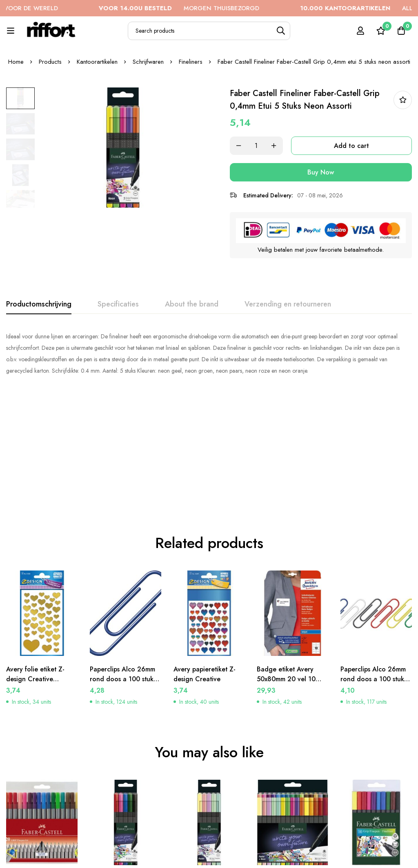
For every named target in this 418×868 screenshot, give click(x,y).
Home (16, 62)
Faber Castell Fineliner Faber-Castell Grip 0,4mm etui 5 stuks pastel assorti (207, 773)
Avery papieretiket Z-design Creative (205, 554)
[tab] (39, 304)
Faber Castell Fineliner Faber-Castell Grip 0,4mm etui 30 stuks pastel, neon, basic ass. (291, 773)
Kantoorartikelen (97, 62)
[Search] (281, 31)
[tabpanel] (209, 353)
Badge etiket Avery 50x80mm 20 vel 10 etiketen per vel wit (286, 559)
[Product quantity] (258, 146)
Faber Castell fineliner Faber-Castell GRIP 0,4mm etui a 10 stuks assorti (373, 773)
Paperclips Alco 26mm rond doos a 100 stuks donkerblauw (123, 559)
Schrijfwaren (148, 62)
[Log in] (360, 31)
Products (50, 62)
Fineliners (191, 62)
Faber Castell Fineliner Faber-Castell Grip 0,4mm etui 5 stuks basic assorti (123, 773)
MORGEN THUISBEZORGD (194, 8)
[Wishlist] (381, 31)
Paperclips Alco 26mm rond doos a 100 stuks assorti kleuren (374, 559)
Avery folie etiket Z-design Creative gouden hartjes (36, 559)
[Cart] (401, 31)
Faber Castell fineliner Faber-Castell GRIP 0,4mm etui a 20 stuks (39, 768)
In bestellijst (403, 100)
